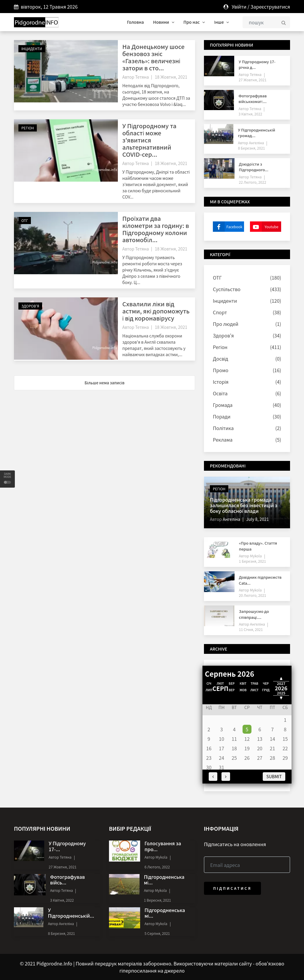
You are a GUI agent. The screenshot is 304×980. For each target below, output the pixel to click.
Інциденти (32, 49)
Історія (221, 382)
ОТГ (25, 220)
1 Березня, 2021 (252, 561)
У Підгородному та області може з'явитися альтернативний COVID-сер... (149, 140)
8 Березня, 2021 (251, 148)
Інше (221, 22)
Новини (164, 22)
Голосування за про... (163, 846)
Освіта (220, 393)
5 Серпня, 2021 (157, 933)
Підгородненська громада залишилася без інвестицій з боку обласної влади (244, 505)
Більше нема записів (105, 383)
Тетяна (142, 77)
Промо (221, 370)
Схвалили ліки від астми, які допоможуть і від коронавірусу (156, 311)
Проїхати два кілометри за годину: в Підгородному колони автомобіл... (156, 229)
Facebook (228, 227)
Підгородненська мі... (164, 880)
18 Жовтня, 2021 (171, 77)
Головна (135, 22)
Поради (222, 416)
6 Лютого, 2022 (157, 867)
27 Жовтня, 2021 (253, 80)
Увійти (239, 7)
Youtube (264, 227)
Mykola (255, 556)
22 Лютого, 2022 (253, 182)
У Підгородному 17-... (67, 846)
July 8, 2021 (257, 519)
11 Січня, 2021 (251, 629)
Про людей (226, 324)
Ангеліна (256, 143)
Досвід (220, 359)
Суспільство (227, 289)
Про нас (194, 22)
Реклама (223, 440)
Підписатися (232, 888)
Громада (223, 405)
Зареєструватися (270, 7)
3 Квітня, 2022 (250, 114)
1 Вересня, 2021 (157, 900)
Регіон (28, 128)
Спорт (220, 312)
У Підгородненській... (71, 913)
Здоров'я (30, 306)
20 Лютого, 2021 (253, 595)
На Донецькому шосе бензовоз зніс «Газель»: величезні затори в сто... (153, 57)
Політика (223, 428)
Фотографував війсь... (68, 880)
